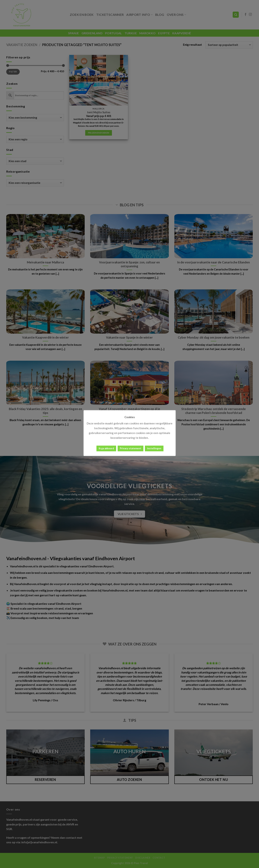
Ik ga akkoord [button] (106, 448)
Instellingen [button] (154, 448)
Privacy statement (131, 448)
